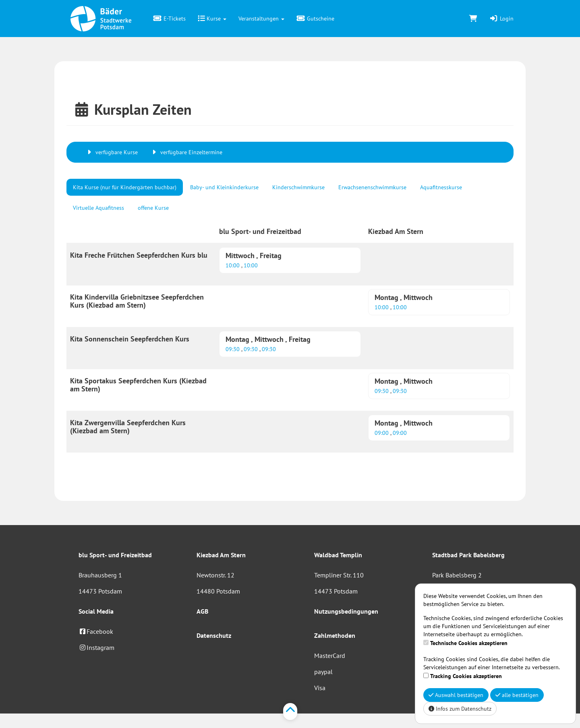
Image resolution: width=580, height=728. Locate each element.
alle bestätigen (517, 695)
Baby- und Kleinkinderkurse (224, 187)
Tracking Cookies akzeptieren (466, 676)
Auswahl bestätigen (456, 695)
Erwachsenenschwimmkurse (372, 187)
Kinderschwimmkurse (298, 187)
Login (501, 19)
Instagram (96, 647)
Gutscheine (315, 19)
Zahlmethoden (335, 635)
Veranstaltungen (261, 19)
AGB (202, 611)
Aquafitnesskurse (441, 187)
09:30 (233, 349)
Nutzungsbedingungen (346, 611)
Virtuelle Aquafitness (98, 208)
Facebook (96, 631)
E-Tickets (169, 19)
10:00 (233, 265)
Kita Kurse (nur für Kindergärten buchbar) (125, 187)
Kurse (212, 19)
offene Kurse (153, 208)
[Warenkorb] (473, 19)
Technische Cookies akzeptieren (469, 643)
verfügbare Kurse (111, 152)
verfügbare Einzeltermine (186, 152)
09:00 (382, 433)
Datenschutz (214, 635)
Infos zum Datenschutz (460, 709)
